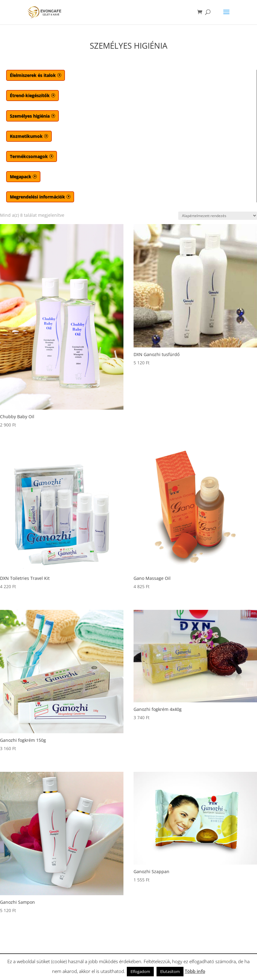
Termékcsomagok (29, 156)
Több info (195, 971)
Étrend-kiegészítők (30, 95)
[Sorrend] (218, 216)
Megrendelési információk (37, 197)
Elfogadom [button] (140, 971)
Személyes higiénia (30, 116)
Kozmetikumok (26, 136)
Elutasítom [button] (170, 971)
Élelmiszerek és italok (33, 75)
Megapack (21, 176)
